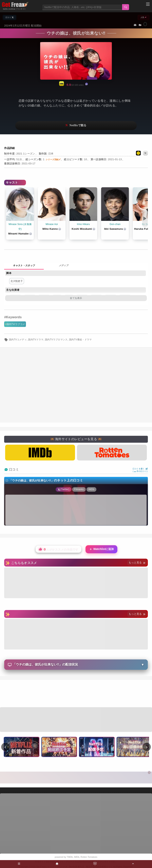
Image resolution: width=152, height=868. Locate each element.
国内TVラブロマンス (56, 340)
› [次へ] (147, 747)
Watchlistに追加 (102, 549)
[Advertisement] (76, 694)
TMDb (70, 857)
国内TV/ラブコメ (16, 324)
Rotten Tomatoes (89, 857)
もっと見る (137, 563)
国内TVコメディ (18, 340)
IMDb (77, 857)
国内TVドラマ (36, 340)
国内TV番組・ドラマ (80, 340)
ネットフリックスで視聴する (76, 126)
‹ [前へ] (5, 747)
